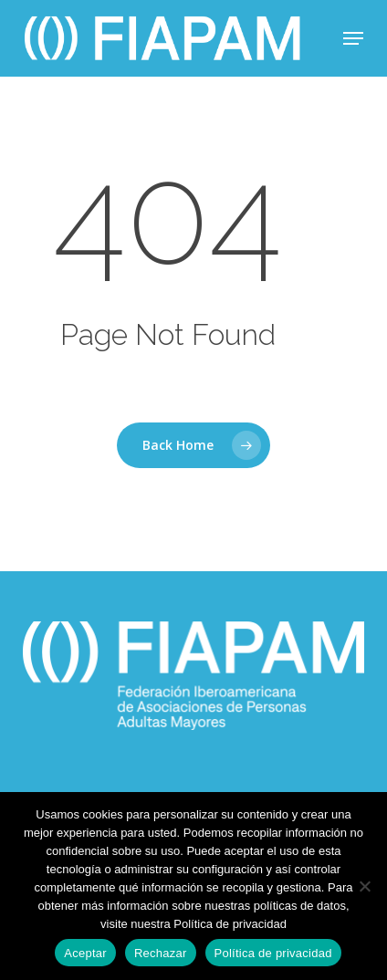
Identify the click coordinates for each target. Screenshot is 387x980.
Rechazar (161, 953)
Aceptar (85, 953)
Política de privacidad (273, 953)
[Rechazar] (364, 886)
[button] (353, 38)
